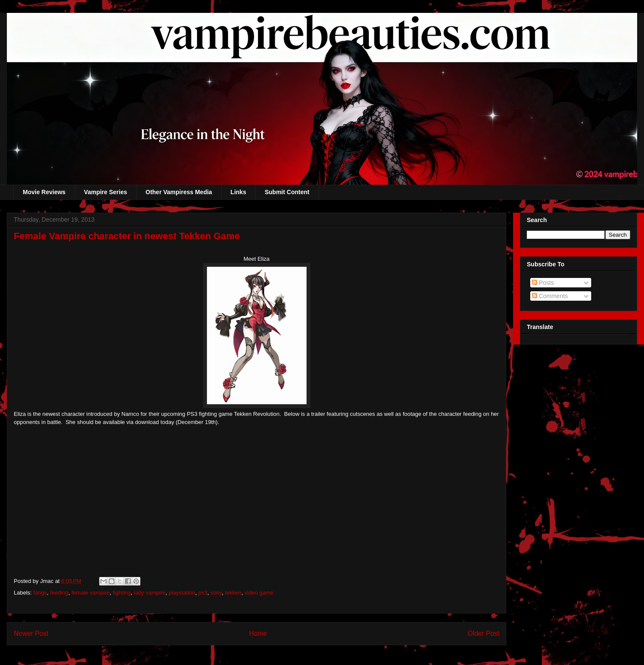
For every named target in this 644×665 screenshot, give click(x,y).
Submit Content (287, 192)
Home (258, 633)
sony (216, 593)
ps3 (203, 593)
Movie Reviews (44, 192)
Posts (543, 283)
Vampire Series (106, 192)
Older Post (483, 633)
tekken (233, 593)
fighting (122, 593)
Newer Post (31, 633)
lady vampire (150, 593)
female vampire (90, 593)
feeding (59, 593)
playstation (182, 593)
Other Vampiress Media (179, 192)
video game (259, 593)
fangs (40, 593)
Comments (550, 296)
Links (238, 192)
